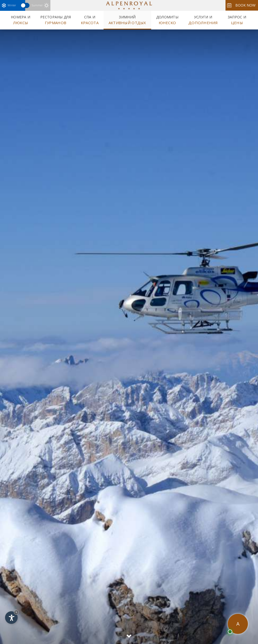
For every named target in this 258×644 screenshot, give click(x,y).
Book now (241, 5)
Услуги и (203, 20)
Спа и (90, 20)
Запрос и (237, 20)
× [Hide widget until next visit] (16, 612)
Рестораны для (56, 20)
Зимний (127, 20)
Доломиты (167, 20)
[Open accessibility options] (11, 618)
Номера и (21, 20)
